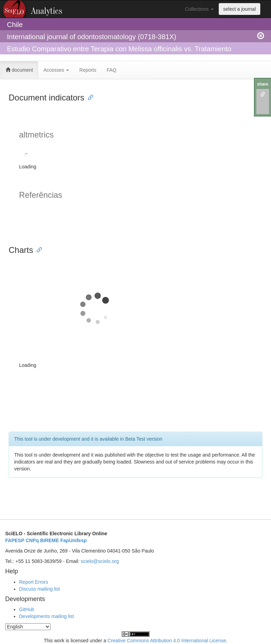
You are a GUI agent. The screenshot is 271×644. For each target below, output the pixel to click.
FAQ (111, 70)
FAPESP (15, 540)
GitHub (27, 609)
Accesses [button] (56, 70)
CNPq (32, 540)
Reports (88, 70)
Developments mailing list (47, 616)
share (263, 84)
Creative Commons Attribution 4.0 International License (167, 641)
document (19, 70)
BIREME (49, 540)
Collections (199, 9)
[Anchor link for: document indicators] (89, 97)
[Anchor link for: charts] (37, 249)
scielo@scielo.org (100, 561)
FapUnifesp (73, 540)
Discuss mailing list (39, 589)
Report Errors (34, 582)
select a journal (240, 9)
